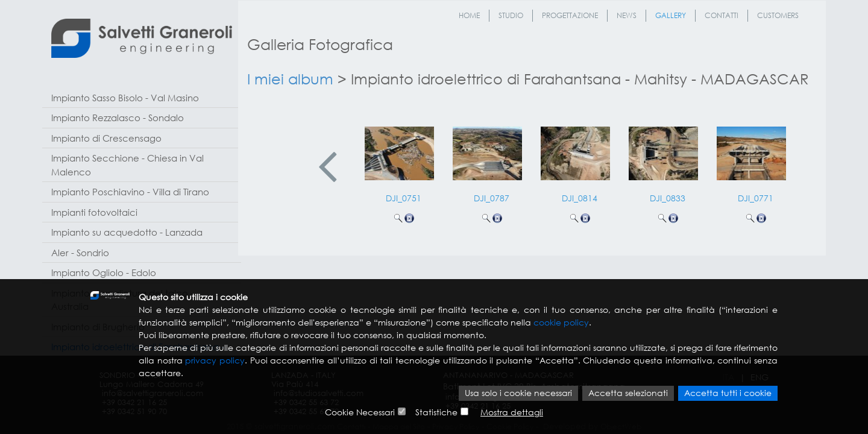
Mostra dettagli (512, 413)
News (627, 15)
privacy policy (215, 361)
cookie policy (561, 323)
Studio (511, 15)
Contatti (722, 15)
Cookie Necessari (360, 413)
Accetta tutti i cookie (728, 394)
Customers (778, 15)
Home (469, 15)
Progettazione (570, 15)
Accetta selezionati (628, 394)
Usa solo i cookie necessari (518, 394)
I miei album (290, 78)
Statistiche (436, 413)
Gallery (671, 15)
